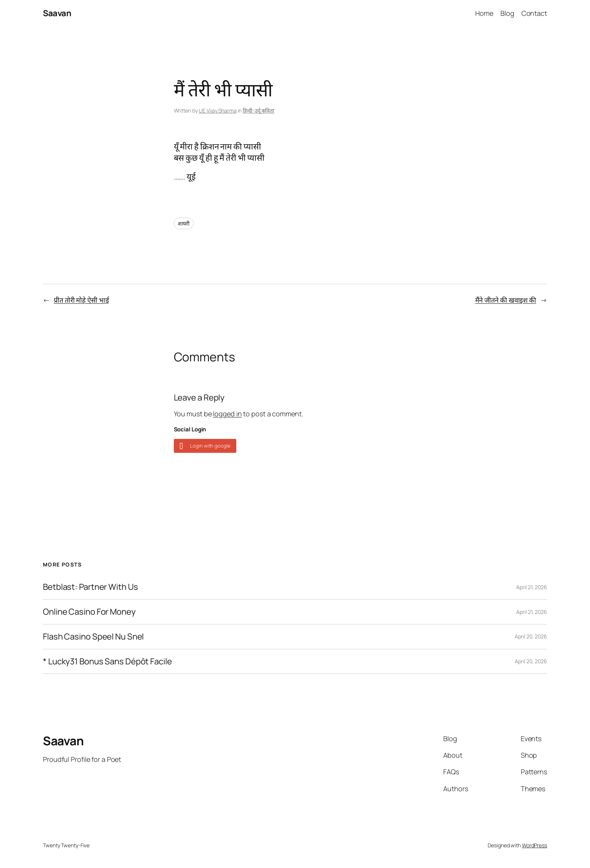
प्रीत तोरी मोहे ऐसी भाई (81, 300)
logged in (227, 414)
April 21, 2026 (532, 587)
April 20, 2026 (531, 636)
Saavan (57, 13)
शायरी (184, 223)
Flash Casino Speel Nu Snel (93, 637)
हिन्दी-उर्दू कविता (259, 110)
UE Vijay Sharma (218, 110)
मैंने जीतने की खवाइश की (506, 300)
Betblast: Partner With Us (90, 587)
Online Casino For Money (89, 612)
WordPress (534, 845)
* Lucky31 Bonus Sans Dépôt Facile (107, 662)
